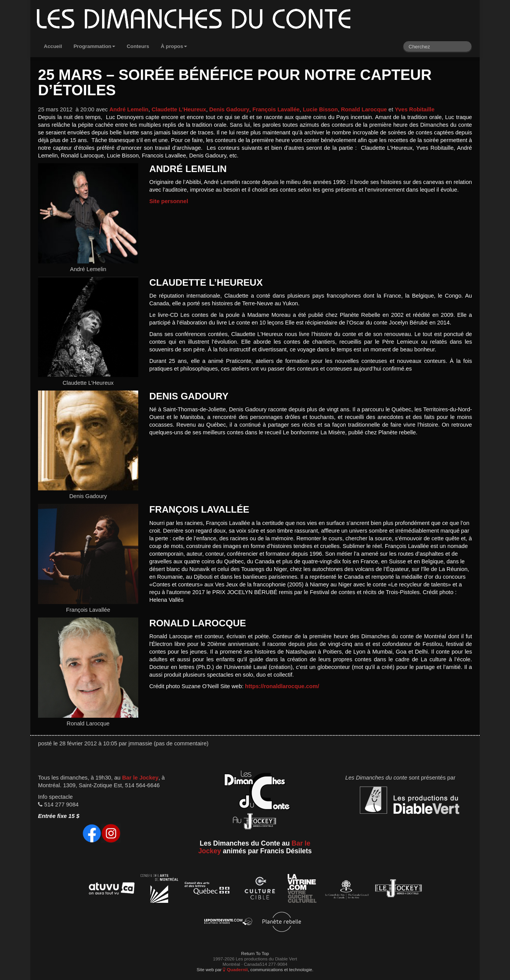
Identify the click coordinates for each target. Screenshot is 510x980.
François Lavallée (276, 109)
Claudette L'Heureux (179, 109)
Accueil (53, 46)
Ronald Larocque (364, 109)
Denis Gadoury (229, 109)
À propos (174, 46)
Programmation (94, 46)
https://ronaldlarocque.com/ (282, 686)
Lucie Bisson (320, 109)
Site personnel (169, 201)
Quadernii (235, 969)
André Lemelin (129, 109)
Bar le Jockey (140, 778)
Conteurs (138, 46)
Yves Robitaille (415, 109)
